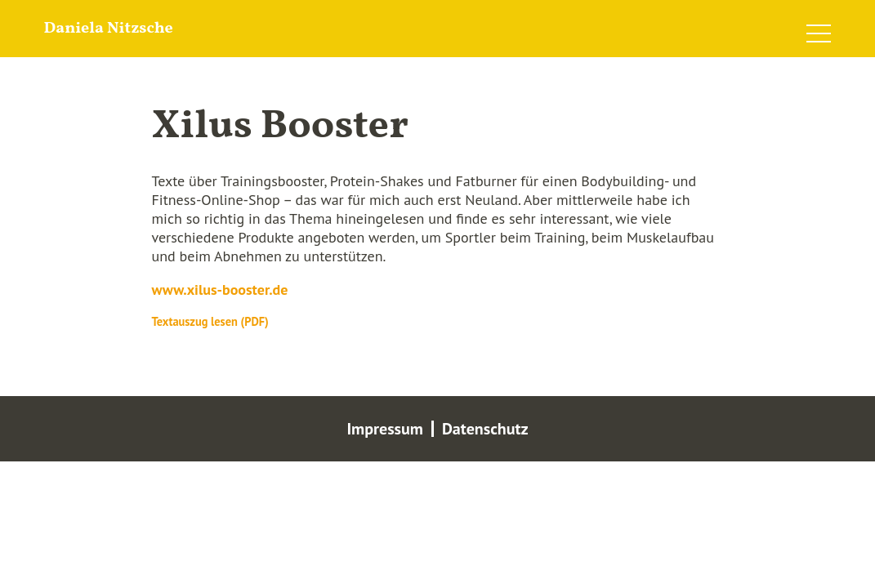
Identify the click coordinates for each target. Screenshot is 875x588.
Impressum (385, 429)
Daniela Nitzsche (109, 29)
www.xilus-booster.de (220, 290)
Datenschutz (485, 429)
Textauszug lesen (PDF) (210, 321)
